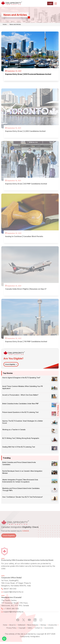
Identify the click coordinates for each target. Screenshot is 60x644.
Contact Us (38, 633)
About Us (12, 630)
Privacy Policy (11, 633)
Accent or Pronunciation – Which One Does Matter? (20, 395)
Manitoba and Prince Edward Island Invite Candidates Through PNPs (21, 489)
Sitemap (43, 630)
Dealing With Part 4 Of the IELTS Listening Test (19, 447)
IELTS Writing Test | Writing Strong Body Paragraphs (21, 438)
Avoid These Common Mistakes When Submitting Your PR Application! (23, 387)
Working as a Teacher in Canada (14, 430)
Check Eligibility (11, 364)
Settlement (22, 630)
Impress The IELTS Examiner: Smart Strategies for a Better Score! (23, 422)
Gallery (30, 633)
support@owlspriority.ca (13, 597)
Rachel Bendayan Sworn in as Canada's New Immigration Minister (22, 472)
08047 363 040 (10, 594)
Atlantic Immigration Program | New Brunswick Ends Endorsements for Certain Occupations (20, 481)
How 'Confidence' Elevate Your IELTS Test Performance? (23, 497)
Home (5, 24)
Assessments (49, 633)
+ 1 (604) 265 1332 (11, 614)
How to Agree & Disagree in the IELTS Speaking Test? (21, 378)
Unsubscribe (53, 630)
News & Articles (33, 630)
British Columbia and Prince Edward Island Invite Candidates (19, 463)
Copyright (22, 633)
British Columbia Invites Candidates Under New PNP (20, 404)
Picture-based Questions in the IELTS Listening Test (20, 412)
